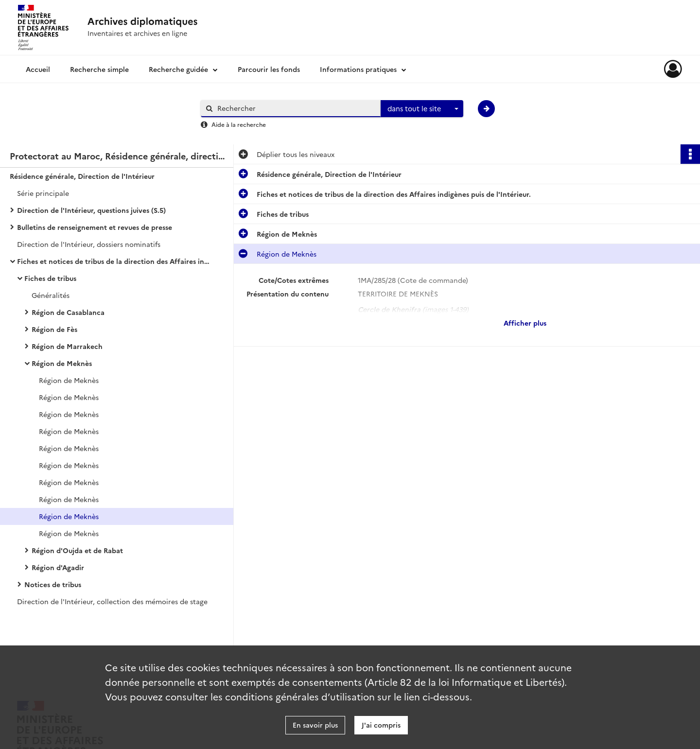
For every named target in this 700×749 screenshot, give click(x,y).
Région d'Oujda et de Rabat (77, 550)
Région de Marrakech (67, 346)
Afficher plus (525, 323)
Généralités (51, 295)
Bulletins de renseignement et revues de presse (95, 227)
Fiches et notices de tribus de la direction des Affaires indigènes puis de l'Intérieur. (114, 261)
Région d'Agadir (58, 567)
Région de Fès (54, 329)
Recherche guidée (178, 69)
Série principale (43, 193)
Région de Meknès (62, 363)
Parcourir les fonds (269, 69)
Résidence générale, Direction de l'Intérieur (82, 176)
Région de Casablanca (68, 312)
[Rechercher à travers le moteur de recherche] (296, 108)
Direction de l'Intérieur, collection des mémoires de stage (112, 601)
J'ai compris (381, 725)
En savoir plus (315, 725)
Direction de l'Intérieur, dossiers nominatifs (89, 244)
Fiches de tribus (50, 278)
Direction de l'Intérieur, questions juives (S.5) (91, 210)
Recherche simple (99, 69)
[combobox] (422, 109)
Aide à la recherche (239, 124)
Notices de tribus (53, 584)
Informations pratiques (358, 69)
